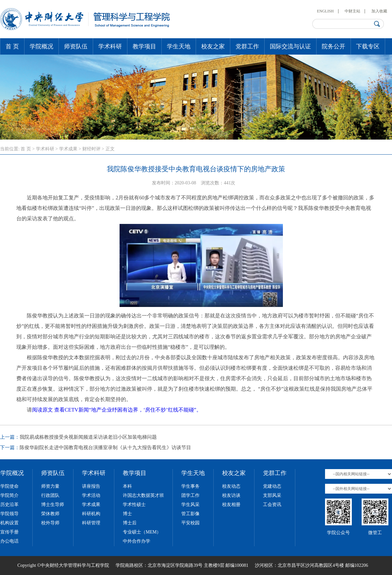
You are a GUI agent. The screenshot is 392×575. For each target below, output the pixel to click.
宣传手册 (9, 532)
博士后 (130, 523)
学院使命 (9, 486)
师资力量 (50, 486)
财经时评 (91, 149)
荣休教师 (50, 514)
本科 (127, 486)
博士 (127, 514)
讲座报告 (91, 486)
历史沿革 (9, 505)
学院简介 (9, 495)
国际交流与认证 (290, 46)
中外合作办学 (137, 541)
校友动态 (231, 486)
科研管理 (91, 523)
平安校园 (190, 523)
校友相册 (231, 505)
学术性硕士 (134, 505)
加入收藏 (379, 11)
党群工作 (247, 46)
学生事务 (190, 486)
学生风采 (190, 505)
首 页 (12, 46)
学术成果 (68, 149)
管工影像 (190, 514)
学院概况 (41, 46)
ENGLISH (325, 11)
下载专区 (368, 46)
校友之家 (213, 46)
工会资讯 (272, 505)
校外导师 (50, 523)
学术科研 (110, 46)
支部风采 (272, 495)
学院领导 (9, 514)
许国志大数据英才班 (143, 495)
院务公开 (334, 46)
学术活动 (91, 495)
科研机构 (91, 514)
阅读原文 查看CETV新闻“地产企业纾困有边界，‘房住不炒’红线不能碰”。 (117, 410)
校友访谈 (231, 495)
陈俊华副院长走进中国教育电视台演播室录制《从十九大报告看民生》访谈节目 (105, 448)
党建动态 (272, 486)
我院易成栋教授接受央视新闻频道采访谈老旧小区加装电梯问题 (88, 437)
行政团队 (50, 495)
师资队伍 (76, 46)
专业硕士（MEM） (142, 532)
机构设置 (9, 523)
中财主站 (352, 11)
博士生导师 (53, 505)
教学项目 (144, 46)
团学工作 (190, 495)
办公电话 (9, 541)
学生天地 (179, 46)
